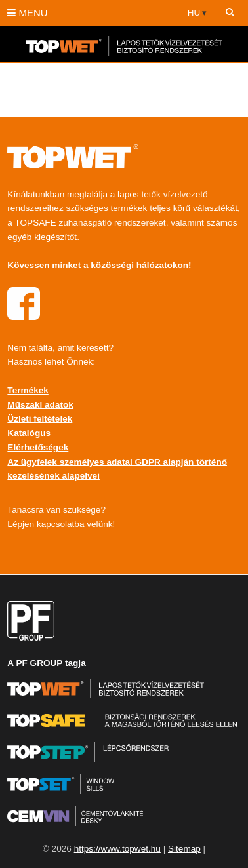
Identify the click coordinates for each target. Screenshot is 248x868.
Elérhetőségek (38, 447)
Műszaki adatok (40, 405)
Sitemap (184, 849)
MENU (27, 13)
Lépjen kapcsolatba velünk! (61, 524)
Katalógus (29, 433)
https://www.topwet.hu (117, 849)
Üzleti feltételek (40, 419)
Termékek (28, 390)
